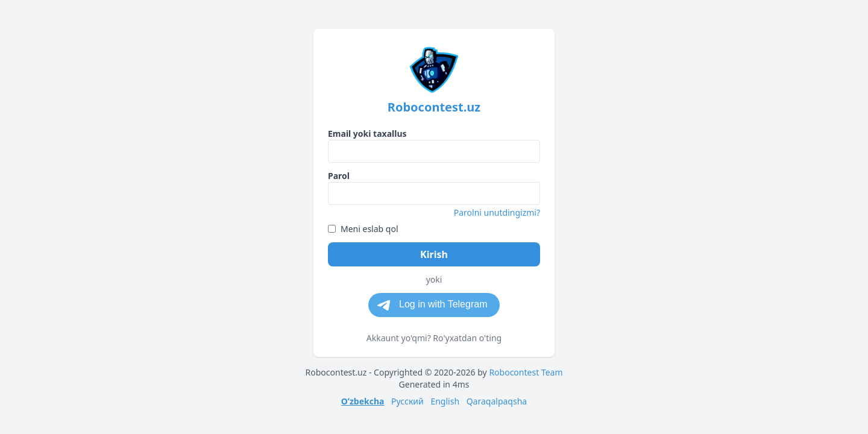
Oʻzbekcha (363, 401)
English (445, 401)
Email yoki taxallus (367, 134)
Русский (407, 401)
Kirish (434, 254)
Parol (339, 176)
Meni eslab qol (363, 229)
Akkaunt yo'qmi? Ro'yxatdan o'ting (434, 338)
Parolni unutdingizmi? (497, 212)
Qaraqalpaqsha (497, 401)
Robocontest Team (526, 372)
